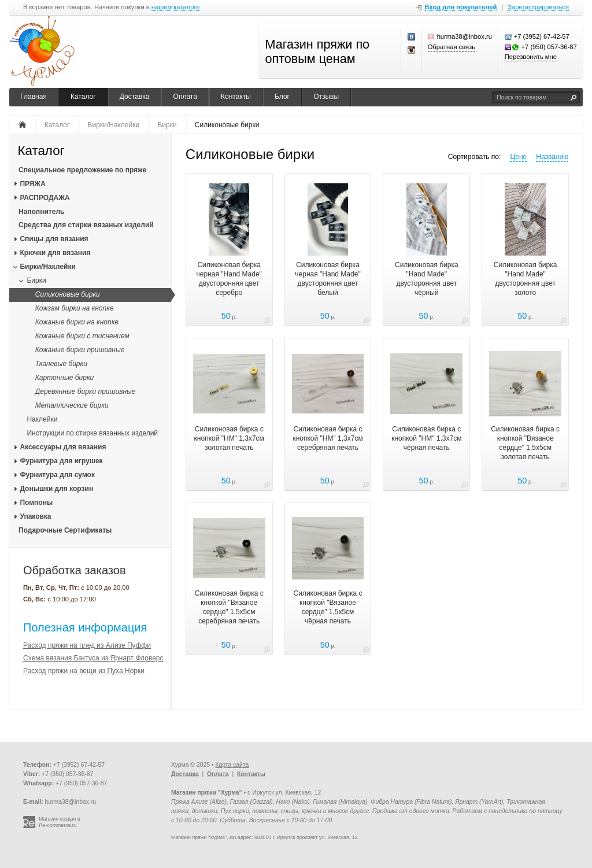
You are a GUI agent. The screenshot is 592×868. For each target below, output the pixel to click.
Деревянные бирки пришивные (86, 391)
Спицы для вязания (54, 239)
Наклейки (42, 419)
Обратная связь (452, 47)
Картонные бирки (64, 378)
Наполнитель (41, 212)
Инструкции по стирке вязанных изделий (92, 433)
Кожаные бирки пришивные (80, 350)
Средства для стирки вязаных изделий (86, 225)
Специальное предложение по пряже (82, 170)
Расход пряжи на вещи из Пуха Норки (84, 671)
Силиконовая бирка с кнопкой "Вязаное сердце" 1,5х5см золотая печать (525, 443)
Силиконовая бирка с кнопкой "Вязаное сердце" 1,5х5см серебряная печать (229, 607)
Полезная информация (85, 627)
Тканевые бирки (61, 364)
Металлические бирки (72, 405)
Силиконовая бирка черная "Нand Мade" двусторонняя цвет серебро (229, 279)
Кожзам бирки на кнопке (75, 308)
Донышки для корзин (56, 489)
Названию (552, 157)
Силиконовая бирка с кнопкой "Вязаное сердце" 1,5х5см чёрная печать (328, 607)
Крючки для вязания (55, 253)
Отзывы (326, 97)
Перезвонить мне (531, 57)
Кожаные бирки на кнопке (77, 322)
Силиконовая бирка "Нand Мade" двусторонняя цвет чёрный (427, 279)
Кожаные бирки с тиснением (82, 336)
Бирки (36, 280)
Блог (282, 97)
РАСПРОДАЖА (45, 198)
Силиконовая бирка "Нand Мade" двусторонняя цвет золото (526, 279)
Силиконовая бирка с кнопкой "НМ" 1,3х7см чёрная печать (426, 438)
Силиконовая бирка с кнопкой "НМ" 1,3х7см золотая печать (229, 438)
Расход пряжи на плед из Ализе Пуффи (87, 645)
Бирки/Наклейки (47, 267)
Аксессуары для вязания (63, 447)
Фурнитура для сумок (57, 475)
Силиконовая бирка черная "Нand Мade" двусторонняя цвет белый (328, 279)
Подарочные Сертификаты (65, 530)
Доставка (135, 97)
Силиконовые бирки (68, 294)
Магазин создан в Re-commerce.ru (60, 822)
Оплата (185, 97)
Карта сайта (232, 765)
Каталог (83, 97)
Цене (518, 157)
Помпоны (36, 503)
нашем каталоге (176, 7)
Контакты (236, 97)
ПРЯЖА (32, 184)
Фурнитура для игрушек (61, 461)
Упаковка (35, 516)
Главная (34, 97)
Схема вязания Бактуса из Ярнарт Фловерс (93, 658)
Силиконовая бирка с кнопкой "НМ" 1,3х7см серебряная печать (328, 438)
